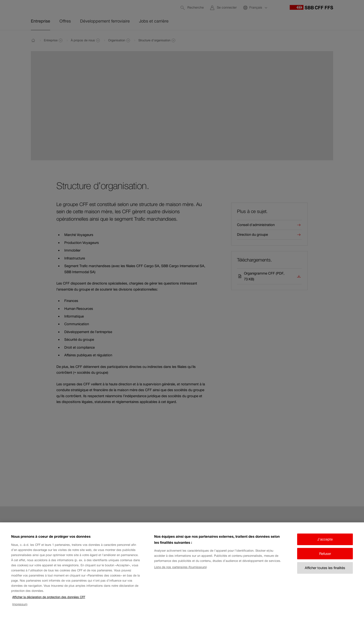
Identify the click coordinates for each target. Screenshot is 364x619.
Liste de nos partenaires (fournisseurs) (180, 572)
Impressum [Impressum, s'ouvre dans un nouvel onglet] (20, 609)
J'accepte (325, 544)
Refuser (325, 558)
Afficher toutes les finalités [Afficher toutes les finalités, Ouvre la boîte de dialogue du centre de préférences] (325, 573)
